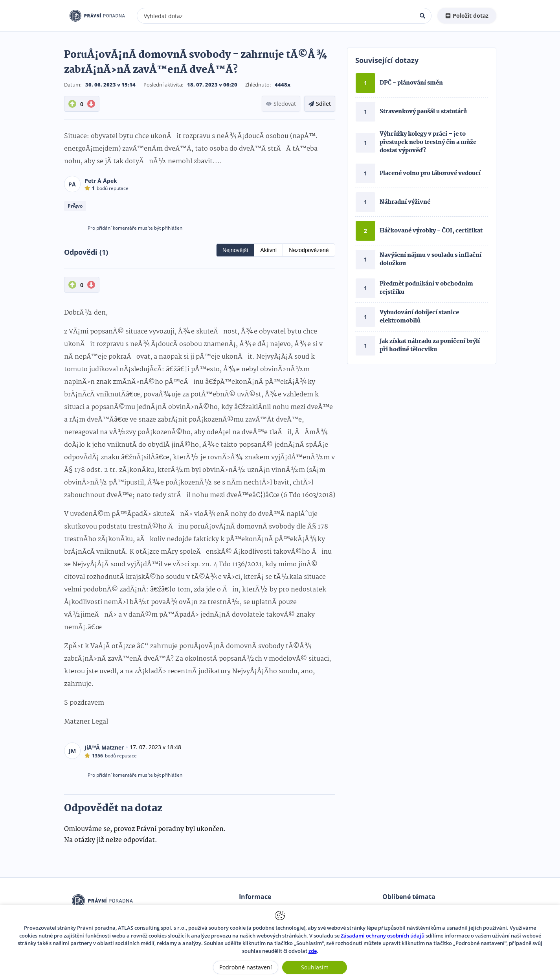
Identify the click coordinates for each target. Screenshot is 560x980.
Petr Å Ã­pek (101, 181)
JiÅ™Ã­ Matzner (104, 747)
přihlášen (172, 228)
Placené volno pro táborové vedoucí (430, 173)
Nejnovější (235, 250)
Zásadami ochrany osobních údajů (383, 936)
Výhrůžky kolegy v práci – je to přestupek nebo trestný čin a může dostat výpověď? (428, 142)
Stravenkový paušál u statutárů (423, 112)
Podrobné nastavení (246, 967)
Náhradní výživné (405, 202)
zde (313, 951)
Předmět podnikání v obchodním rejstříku (426, 288)
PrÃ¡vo (75, 206)
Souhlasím (315, 967)
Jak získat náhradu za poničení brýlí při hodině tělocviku (430, 345)
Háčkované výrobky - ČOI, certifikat (431, 231)
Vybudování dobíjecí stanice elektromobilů (419, 317)
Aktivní (268, 250)
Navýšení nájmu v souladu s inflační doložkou (431, 259)
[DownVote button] (91, 104)
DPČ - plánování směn (411, 83)
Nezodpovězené (309, 250)
